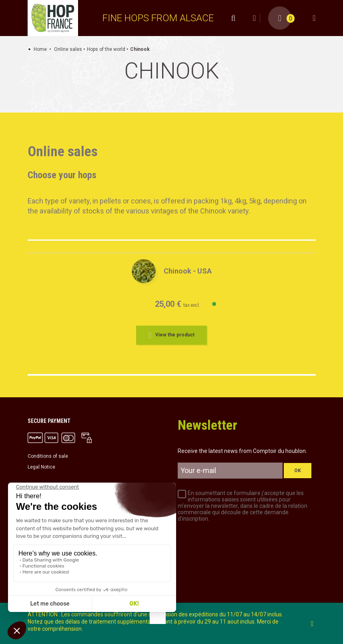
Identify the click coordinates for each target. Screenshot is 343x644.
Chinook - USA (188, 271)
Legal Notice (41, 467)
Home (40, 49)
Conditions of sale (48, 456)
